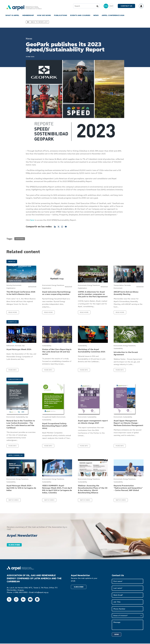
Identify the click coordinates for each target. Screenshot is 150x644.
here (32, 221)
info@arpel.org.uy (41, 593)
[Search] (97, 6)
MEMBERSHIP (28, 15)
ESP (111, 6)
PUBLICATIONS (61, 15)
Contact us (126, 6)
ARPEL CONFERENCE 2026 (113, 15)
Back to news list (37, 22)
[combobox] (86, 6)
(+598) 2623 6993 (20, 593)
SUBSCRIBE (14, 545)
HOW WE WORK (44, 15)
